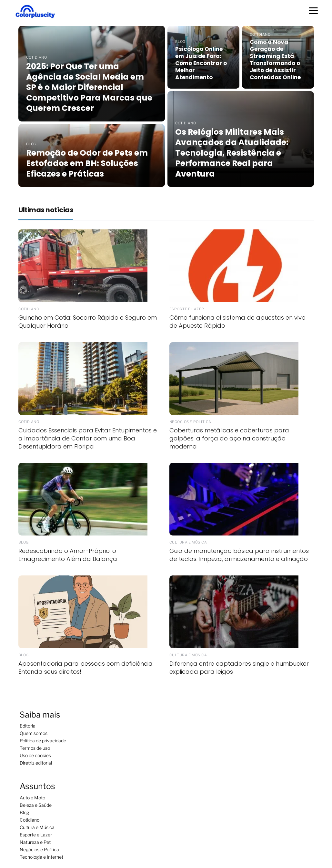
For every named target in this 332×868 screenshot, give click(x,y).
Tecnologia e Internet (41, 857)
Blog (24, 812)
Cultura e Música (37, 827)
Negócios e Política (39, 849)
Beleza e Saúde (36, 805)
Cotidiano (30, 820)
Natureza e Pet (35, 842)
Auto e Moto (32, 798)
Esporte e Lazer (36, 835)
